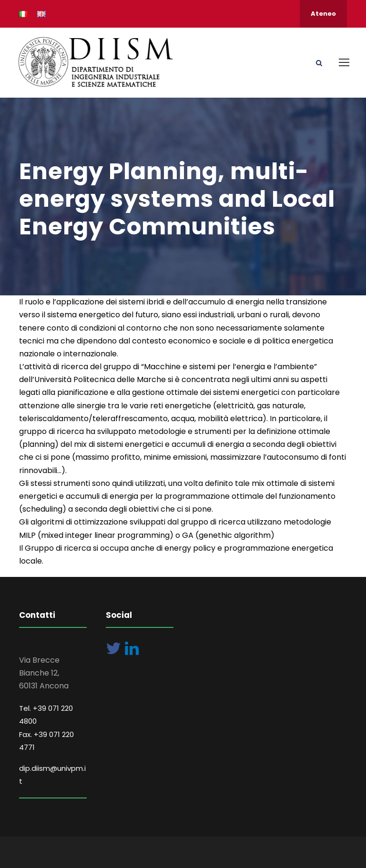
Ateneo (323, 14)
